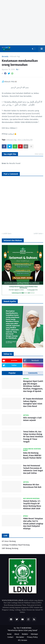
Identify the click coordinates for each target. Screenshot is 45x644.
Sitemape (34, 634)
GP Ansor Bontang (9, 541)
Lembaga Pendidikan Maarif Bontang (16, 545)
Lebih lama (38, 234)
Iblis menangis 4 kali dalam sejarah (32, 419)
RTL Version (22, 640)
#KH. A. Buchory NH (25, 140)
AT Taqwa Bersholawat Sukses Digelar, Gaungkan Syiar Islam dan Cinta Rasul (33, 402)
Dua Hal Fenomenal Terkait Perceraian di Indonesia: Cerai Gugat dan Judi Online (33, 469)
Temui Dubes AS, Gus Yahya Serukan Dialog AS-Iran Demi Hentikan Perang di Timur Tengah (33, 437)
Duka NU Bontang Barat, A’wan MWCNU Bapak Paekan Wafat (32, 455)
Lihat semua (39, 154)
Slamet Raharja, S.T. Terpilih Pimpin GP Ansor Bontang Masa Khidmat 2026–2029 (32, 505)
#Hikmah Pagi (15, 57)
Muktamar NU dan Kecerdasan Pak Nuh (32, 486)
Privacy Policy (32, 637)
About (17, 634)
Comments (33, 373)
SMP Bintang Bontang (10, 548)
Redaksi (25, 634)
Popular (12, 373)
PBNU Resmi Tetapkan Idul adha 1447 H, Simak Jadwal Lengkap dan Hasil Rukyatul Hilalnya (33, 524)
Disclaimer (20, 637)
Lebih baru (7, 234)
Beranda (5, 57)
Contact (10, 637)
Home (9, 634)
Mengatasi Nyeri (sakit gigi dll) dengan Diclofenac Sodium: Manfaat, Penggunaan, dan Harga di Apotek (33, 386)
